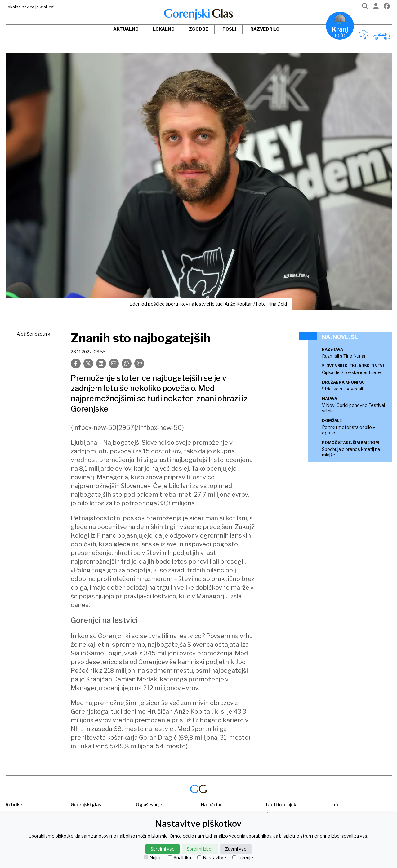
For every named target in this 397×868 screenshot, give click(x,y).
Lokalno (164, 29)
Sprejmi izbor (200, 849)
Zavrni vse (236, 849)
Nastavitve (212, 858)
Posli (229, 29)
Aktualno (126, 29)
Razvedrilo (265, 29)
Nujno (153, 858)
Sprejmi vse (163, 849)
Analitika (179, 858)
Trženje (243, 858)
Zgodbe (198, 29)
